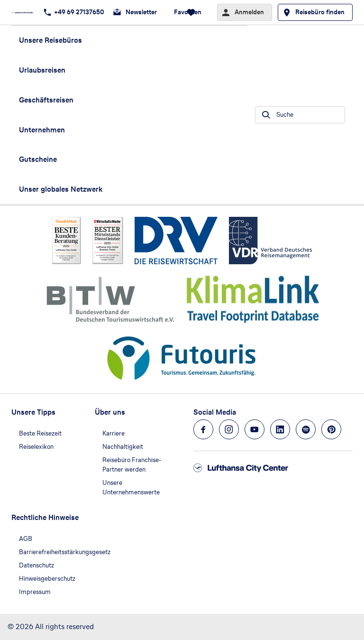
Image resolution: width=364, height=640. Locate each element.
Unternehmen (42, 130)
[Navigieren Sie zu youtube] (255, 429)
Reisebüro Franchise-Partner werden (132, 465)
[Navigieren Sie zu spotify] (306, 429)
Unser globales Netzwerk (61, 189)
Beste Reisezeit (40, 433)
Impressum (35, 592)
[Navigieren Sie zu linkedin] (280, 429)
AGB (26, 539)
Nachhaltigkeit (123, 447)
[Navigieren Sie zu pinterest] (331, 429)
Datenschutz (36, 565)
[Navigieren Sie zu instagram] (229, 429)
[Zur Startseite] (25, 12)
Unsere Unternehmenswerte (131, 487)
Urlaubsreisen (42, 70)
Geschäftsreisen (46, 100)
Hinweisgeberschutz (47, 579)
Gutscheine (38, 159)
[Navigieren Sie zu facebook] (203, 429)
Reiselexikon (36, 447)
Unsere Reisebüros (50, 40)
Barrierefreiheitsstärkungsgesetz (65, 552)
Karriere (114, 433)
